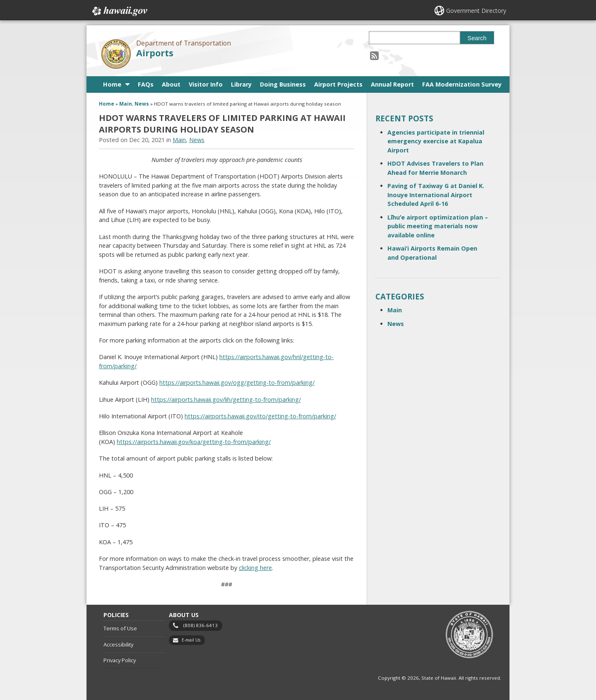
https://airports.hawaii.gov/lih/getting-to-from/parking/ (226, 399)
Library (241, 84)
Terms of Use (120, 628)
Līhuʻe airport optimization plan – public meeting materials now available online (438, 226)
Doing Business (283, 84)
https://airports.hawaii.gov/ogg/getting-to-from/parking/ (237, 383)
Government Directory (476, 11)
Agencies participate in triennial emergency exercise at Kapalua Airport (436, 141)
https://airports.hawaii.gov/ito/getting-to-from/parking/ (260, 416)
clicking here (255, 568)
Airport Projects (338, 84)
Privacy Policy (120, 660)
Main (126, 104)
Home (112, 84)
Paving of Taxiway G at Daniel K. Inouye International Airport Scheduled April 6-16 (436, 195)
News (142, 104)
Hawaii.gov (119, 11)
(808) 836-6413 (201, 625)
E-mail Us (191, 640)
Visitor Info (206, 84)
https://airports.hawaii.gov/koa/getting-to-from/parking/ (194, 442)
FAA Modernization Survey (462, 84)
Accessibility (118, 644)
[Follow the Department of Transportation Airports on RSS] (374, 55)
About (171, 84)
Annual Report (392, 84)
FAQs (146, 84)
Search (477, 38)
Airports (155, 53)
